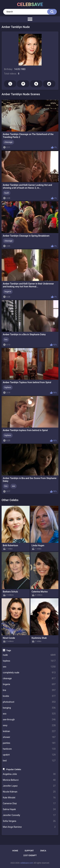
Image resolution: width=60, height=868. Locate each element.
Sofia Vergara (29, 821)
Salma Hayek (29, 809)
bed (29, 761)
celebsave (30, 4)
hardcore (29, 749)
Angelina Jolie (29, 774)
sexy (29, 725)
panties (29, 743)
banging (29, 708)
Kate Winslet (29, 798)
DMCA (43, 851)
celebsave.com (27, 863)
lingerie (29, 684)
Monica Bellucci (29, 780)
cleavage (29, 678)
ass (29, 714)
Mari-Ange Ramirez (29, 827)
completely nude (29, 673)
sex (29, 667)
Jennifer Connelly (29, 815)
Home (15, 851)
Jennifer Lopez (29, 786)
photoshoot (29, 702)
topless (29, 661)
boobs (29, 696)
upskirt (29, 755)
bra (29, 690)
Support (29, 851)
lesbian (29, 731)
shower (29, 737)
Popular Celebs (14, 769)
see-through (29, 720)
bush (7, 193)
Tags (9, 650)
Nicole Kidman (29, 792)
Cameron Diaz (29, 804)
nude (29, 655)
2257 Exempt (30, 855)
